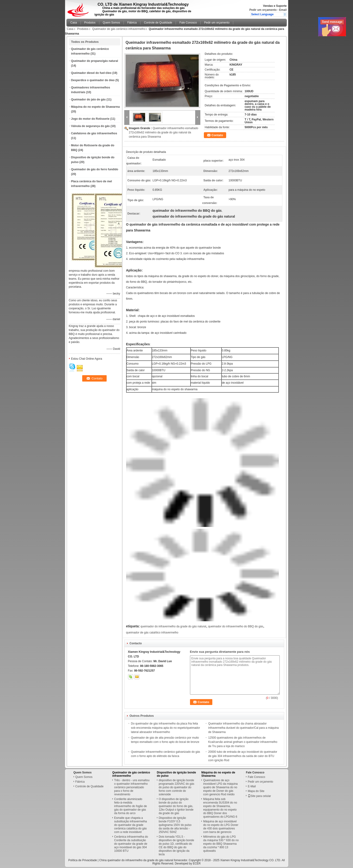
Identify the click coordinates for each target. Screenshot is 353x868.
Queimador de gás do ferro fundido (95, 169)
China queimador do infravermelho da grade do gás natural (136, 860)
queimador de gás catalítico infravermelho (152, 633)
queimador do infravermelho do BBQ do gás (236, 626)
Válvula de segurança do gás (91, 126)
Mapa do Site (256, 791)
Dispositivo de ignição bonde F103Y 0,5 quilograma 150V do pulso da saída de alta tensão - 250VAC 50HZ (175, 825)
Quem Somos (111, 23)
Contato (217, 135)
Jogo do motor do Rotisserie (90, 119)
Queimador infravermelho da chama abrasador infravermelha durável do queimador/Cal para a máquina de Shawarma (244, 728)
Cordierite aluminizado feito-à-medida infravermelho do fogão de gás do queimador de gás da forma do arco (130, 806)
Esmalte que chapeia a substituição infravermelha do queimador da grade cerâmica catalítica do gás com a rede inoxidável (130, 825)
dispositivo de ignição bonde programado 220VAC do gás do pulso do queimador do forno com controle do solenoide (176, 787)
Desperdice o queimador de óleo (93, 80)
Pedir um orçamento (263, 10)
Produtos (90, 23)
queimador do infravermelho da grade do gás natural (173, 626)
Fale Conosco (188, 23)
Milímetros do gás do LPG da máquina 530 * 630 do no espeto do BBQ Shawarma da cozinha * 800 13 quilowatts (221, 844)
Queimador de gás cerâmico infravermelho (119, 29)
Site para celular (259, 796)
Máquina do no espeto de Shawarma (95, 107)
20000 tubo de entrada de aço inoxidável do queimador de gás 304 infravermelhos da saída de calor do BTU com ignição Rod (243, 756)
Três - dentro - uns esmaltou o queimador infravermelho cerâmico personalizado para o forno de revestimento (132, 787)
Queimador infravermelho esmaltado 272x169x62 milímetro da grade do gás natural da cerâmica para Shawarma (164, 132)
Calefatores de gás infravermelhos (94, 133)
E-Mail (252, 786)
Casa (74, 23)
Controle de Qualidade (158, 23)
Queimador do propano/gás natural (95, 61)
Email (283, 10)
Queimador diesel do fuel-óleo (91, 73)
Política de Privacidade (83, 860)
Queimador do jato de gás (88, 100)
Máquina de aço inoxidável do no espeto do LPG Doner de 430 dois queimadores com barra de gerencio (221, 827)
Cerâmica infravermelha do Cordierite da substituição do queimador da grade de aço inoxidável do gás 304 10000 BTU (131, 844)
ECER (197, 864)
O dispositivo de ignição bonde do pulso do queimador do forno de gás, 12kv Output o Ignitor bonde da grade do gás (176, 806)
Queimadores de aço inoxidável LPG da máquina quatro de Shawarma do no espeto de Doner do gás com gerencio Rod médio (220, 787)
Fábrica (132, 23)
